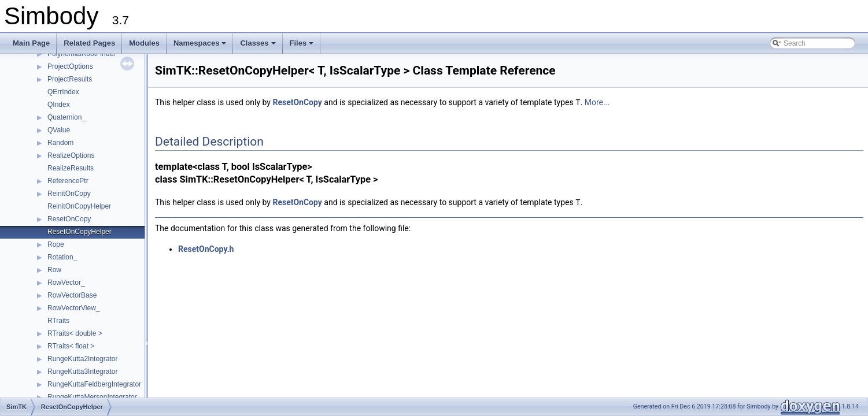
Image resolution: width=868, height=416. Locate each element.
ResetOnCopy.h (206, 248)
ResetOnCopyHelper (80, 232)
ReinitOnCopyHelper (79, 206)
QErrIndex (63, 92)
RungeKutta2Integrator (82, 359)
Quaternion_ (67, 117)
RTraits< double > (75, 333)
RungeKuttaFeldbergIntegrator (94, 384)
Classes (258, 46)
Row (54, 270)
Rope (56, 244)
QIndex (59, 105)
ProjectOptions (70, 66)
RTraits (58, 321)
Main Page (31, 43)
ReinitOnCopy (69, 194)
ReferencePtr (68, 181)
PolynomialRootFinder (82, 54)
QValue (59, 130)
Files (303, 46)
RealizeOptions (71, 155)
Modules (144, 43)
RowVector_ (66, 283)
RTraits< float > (71, 346)
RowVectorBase (72, 295)
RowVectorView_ (74, 308)
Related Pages (89, 43)
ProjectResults (70, 79)
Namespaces (201, 46)
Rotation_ (62, 257)
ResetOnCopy (69, 219)
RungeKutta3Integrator (82, 372)
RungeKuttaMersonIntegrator (92, 397)
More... (597, 102)
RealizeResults (71, 168)
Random (60, 143)
